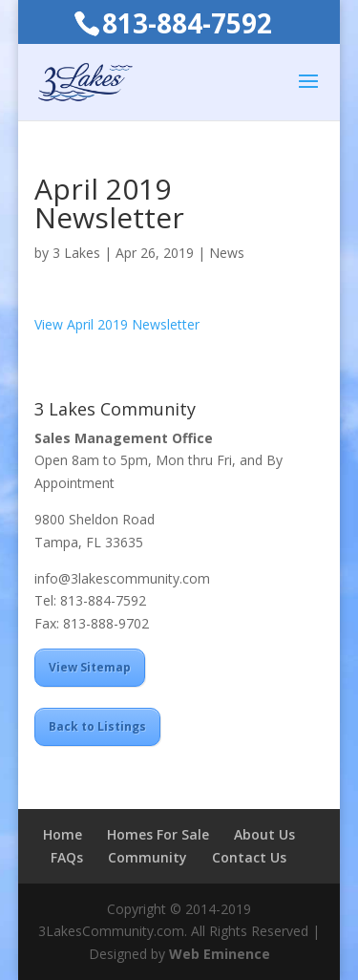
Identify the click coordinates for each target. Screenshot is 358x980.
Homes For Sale (158, 834)
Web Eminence (220, 954)
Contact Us (249, 857)
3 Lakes (76, 253)
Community (147, 857)
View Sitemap (90, 667)
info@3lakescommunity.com (122, 578)
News (227, 253)
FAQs (67, 857)
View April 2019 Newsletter (117, 324)
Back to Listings (97, 726)
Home (63, 834)
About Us (264, 834)
